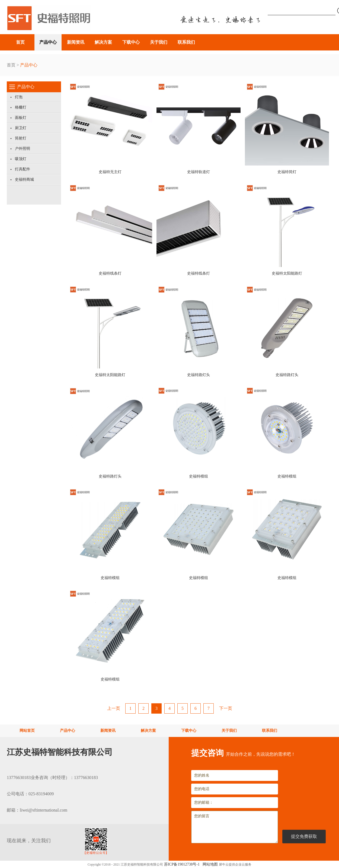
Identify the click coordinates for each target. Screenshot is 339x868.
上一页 (114, 708)
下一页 (226, 708)
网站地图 (209, 864)
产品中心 (29, 65)
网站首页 (27, 731)
